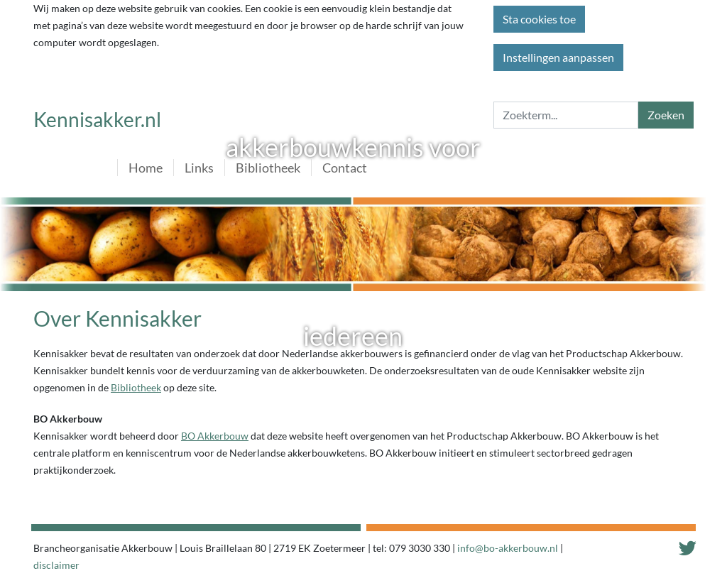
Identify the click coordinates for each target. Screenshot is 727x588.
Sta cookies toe (539, 19)
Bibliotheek (268, 168)
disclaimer (56, 565)
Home (146, 168)
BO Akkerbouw (215, 436)
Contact (345, 168)
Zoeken (666, 115)
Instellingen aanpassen (558, 57)
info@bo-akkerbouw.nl (508, 548)
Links (199, 168)
